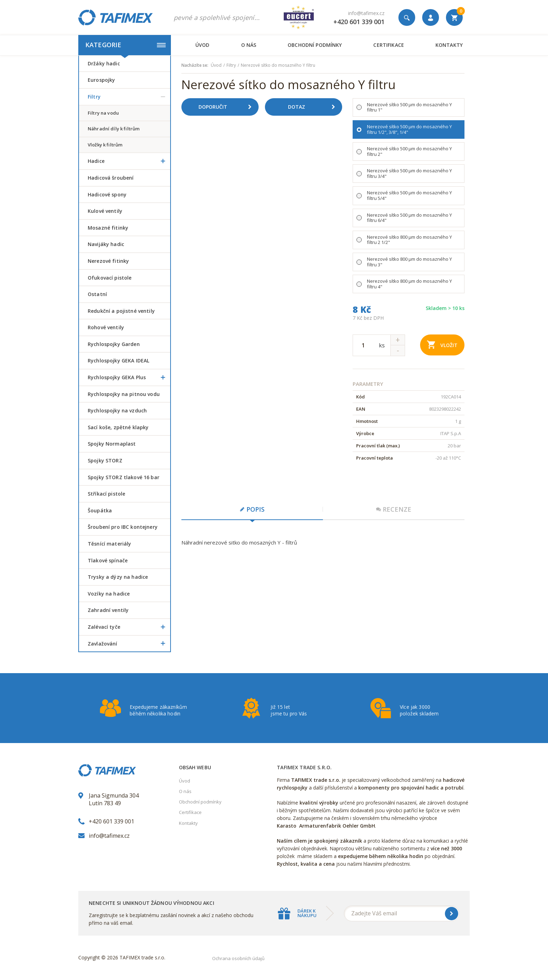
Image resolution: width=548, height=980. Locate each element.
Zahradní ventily (108, 610)
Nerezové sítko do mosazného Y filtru (278, 65)
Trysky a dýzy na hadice (118, 577)
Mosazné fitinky (108, 228)
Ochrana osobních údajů (238, 958)
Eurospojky (101, 80)
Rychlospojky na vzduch (117, 410)
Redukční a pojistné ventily (121, 311)
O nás (249, 45)
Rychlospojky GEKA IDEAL (118, 361)
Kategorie (125, 45)
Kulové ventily (105, 211)
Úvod (203, 45)
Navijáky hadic (106, 244)
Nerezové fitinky (108, 261)
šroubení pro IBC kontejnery (123, 527)
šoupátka (100, 510)
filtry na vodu (103, 113)
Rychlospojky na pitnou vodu (124, 394)
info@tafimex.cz (366, 13)
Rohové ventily (106, 327)
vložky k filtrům (105, 145)
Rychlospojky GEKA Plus (129, 377)
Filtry (129, 97)
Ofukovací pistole (110, 278)
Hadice (129, 161)
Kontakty (449, 45)
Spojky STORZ (105, 460)
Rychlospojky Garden (114, 344)
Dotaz (314, 107)
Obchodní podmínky (315, 45)
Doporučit (228, 107)
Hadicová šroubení (111, 178)
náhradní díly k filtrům (114, 129)
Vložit (442, 344)
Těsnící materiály (109, 544)
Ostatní (97, 294)
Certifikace (388, 45)
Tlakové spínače (108, 560)
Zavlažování (129, 644)
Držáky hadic (104, 63)
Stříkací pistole (106, 494)
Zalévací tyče (129, 627)
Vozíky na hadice (109, 594)
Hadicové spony (107, 194)
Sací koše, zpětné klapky (118, 427)
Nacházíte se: (195, 65)
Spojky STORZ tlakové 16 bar (124, 477)
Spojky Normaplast (112, 444)
